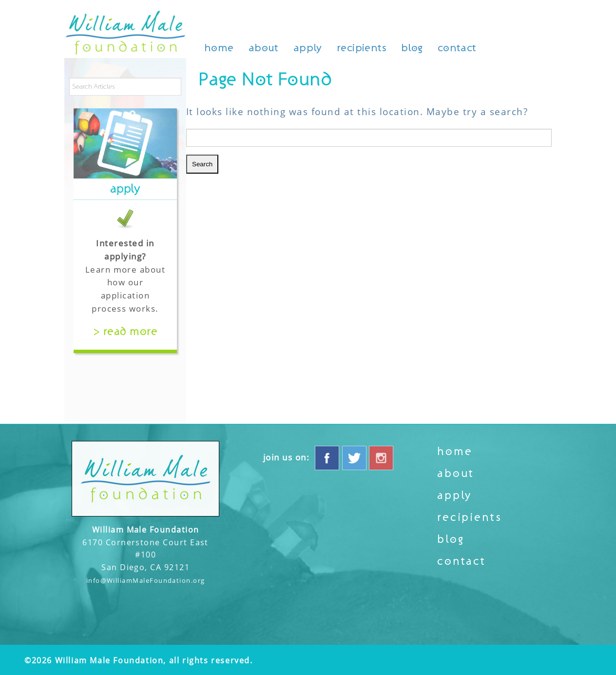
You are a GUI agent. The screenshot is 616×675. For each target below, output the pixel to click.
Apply (308, 48)
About (264, 48)
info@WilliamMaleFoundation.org (146, 580)
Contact (457, 48)
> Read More (125, 332)
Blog (412, 48)
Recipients (362, 48)
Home (219, 48)
